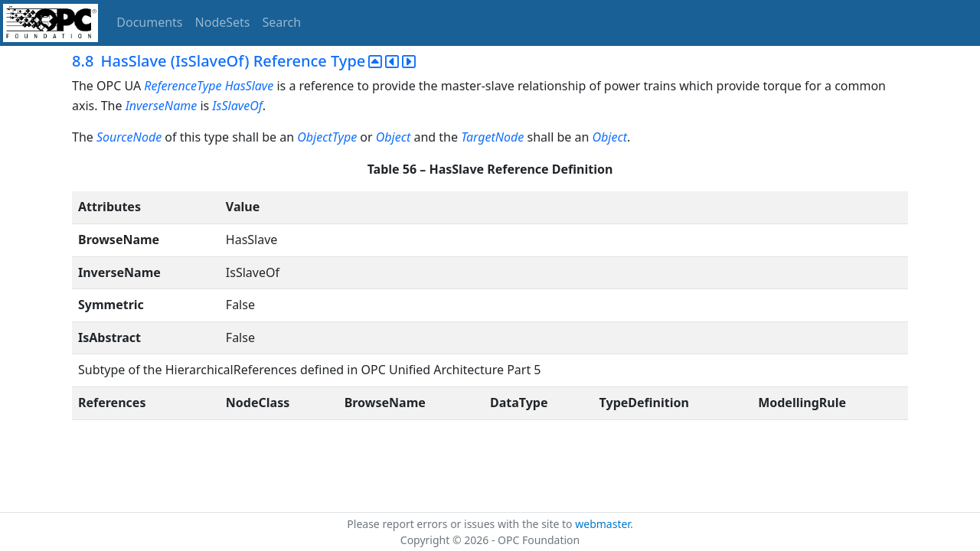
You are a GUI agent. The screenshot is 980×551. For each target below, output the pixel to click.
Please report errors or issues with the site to (461, 524)
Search (282, 22)
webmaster (603, 524)
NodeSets (223, 22)
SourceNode (131, 137)
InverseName (162, 106)
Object (395, 137)
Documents (149, 22)
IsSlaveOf (237, 106)
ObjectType (328, 137)
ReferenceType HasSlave (210, 86)
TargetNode (494, 137)
